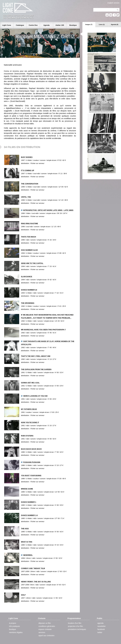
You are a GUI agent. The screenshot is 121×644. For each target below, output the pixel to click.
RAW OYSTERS (27, 436)
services (42, 632)
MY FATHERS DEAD (29, 409)
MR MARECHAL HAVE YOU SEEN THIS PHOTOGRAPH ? (43, 330)
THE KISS (25, 529)
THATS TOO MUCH (29, 237)
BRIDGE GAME (27, 489)
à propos (12, 623)
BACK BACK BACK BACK (31, 449)
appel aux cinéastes (46, 636)
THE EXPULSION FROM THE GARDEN (36, 369)
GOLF (23, 595)
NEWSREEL (28, 555)
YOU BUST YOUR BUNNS (31, 475)
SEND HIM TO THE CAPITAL (32, 263)
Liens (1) (102, 24)
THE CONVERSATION (30, 184)
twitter (100, 632)
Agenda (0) (115, 24)
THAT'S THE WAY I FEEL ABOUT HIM (36, 356)
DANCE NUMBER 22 (29, 290)
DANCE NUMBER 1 (29, 502)
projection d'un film (75, 626)
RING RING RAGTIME (29, 223)
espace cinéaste (45, 629)
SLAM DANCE (27, 277)
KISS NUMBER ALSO (29, 250)
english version (113, 3)
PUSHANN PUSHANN (32, 462)
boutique (12, 629)
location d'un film (75, 623)
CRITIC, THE (26, 197)
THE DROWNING (28, 303)
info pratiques (14, 626)
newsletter (102, 626)
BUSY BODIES (27, 157)
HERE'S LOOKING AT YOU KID (35, 396)
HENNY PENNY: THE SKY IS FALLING (36, 582)
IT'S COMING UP (28, 170)
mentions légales (16, 632)
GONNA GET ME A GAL (30, 383)
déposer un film (45, 623)
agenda (100, 623)
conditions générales (47, 626)
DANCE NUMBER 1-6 (29, 515)
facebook (101, 629)
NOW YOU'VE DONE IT (30, 422)
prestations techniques (77, 629)
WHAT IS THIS (27, 542)
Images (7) (89, 24)
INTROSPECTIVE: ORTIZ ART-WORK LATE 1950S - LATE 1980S (48, 210)
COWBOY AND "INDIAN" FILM (33, 568)
